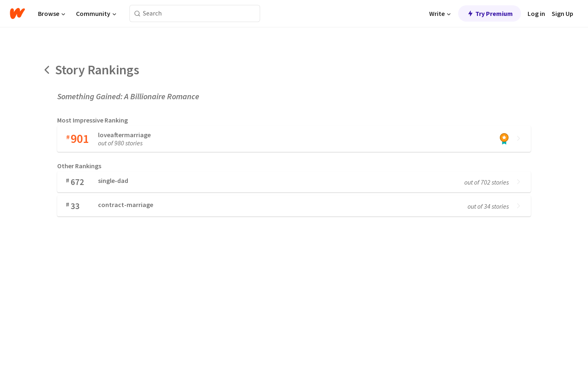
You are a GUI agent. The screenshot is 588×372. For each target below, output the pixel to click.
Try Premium (490, 13)
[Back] (47, 70)
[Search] (137, 14)
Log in (536, 13)
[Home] (17, 13)
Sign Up (562, 13)
